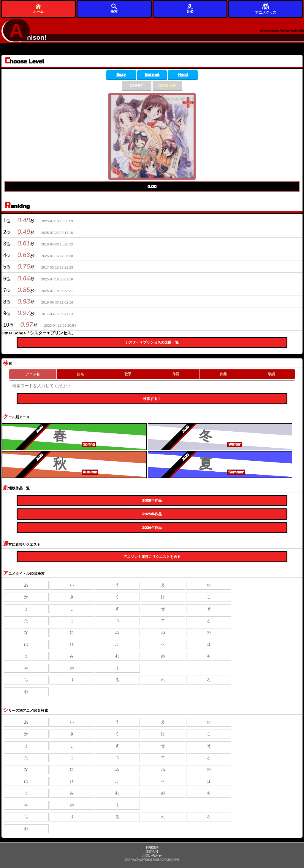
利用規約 (152, 847)
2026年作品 (152, 500)
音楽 (190, 8)
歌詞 (271, 374)
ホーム (38, 8)
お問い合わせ (152, 856)
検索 (114, 8)
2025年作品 (152, 514)
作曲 (223, 374)
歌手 (128, 374)
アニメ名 (33, 374)
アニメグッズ (266, 8)
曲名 (80, 374)
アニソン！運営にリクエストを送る (152, 557)
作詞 (176, 374)
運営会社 (152, 851)
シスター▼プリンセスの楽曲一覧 (152, 342)
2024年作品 (152, 528)
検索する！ (152, 399)
